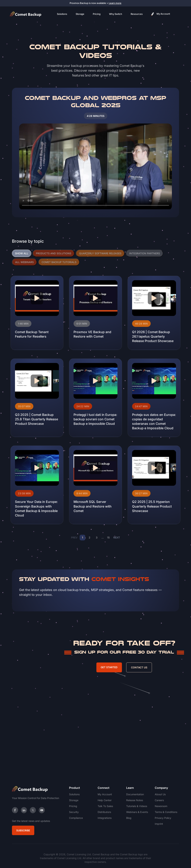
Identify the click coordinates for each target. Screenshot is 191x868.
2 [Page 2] (90, 537)
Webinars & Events (137, 812)
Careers (159, 800)
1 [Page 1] (82, 537)
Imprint (159, 824)
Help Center (105, 800)
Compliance (76, 818)
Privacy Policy (163, 818)
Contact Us (139, 667)
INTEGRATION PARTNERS (145, 253)
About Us (160, 794)
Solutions (62, 14)
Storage (80, 14)
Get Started (109, 667)
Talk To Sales (105, 806)
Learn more (115, 3)
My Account (161, 14)
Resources (137, 14)
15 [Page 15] (108, 537)
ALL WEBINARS (24, 262)
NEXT (117, 537)
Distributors (104, 812)
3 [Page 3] (97, 537)
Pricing (97, 14)
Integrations (105, 818)
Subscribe (23, 830)
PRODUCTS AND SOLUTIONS (54, 253)
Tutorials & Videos (137, 806)
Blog (129, 818)
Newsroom (161, 806)
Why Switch (116, 14)
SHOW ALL (22, 253)
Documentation (135, 794)
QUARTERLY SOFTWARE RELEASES (100, 253)
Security (74, 812)
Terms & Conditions (166, 812)
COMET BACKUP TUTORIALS (59, 262)
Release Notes (135, 800)
